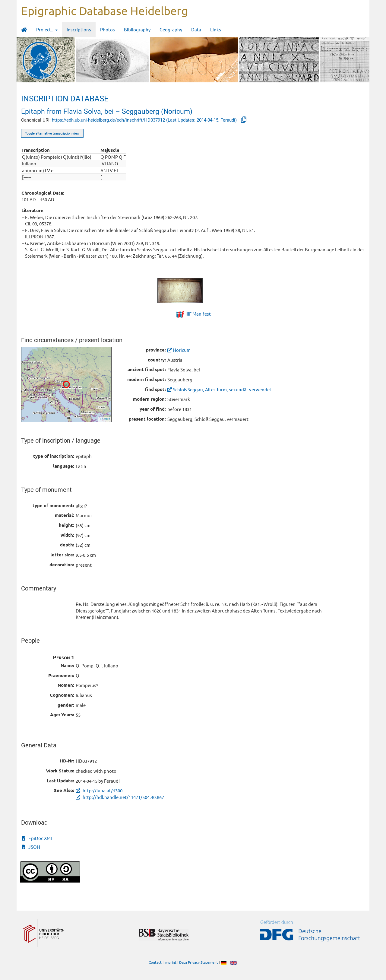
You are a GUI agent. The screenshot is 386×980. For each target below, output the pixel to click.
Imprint (170, 962)
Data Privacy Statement (199, 962)
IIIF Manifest (198, 314)
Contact (155, 962)
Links (216, 29)
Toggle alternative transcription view (52, 133)
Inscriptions (79, 29)
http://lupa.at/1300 (99, 790)
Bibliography (137, 29)
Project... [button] (47, 29)
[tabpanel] (193, 291)
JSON (31, 847)
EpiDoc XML (38, 838)
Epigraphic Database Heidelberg (104, 11)
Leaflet (105, 419)
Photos (108, 29)
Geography (171, 29)
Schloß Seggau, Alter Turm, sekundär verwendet (219, 389)
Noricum (179, 350)
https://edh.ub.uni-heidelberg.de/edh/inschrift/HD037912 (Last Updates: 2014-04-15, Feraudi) (145, 120)
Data (196, 29)
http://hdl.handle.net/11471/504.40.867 (120, 797)
